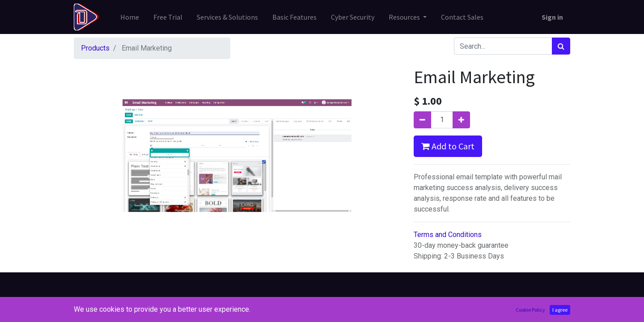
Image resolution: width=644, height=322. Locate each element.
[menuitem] (130, 17)
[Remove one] (422, 120)
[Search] (561, 46)
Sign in (552, 17)
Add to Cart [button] (448, 146)
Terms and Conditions (448, 235)
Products (95, 48)
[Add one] (461, 120)
